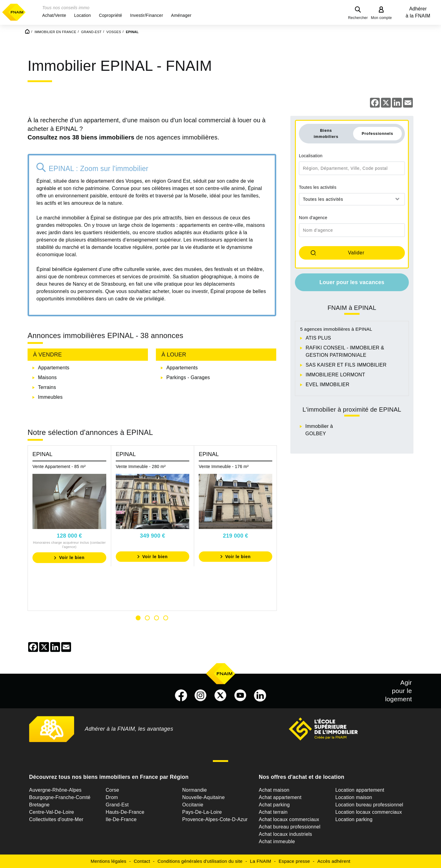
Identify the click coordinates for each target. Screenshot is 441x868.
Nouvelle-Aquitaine (204, 797)
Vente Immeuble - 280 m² (141, 466)
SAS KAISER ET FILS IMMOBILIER (346, 365)
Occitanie (193, 805)
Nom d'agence (313, 218)
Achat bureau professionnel (290, 827)
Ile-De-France (121, 819)
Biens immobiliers (326, 133)
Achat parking (274, 805)
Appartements (54, 368)
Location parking (354, 819)
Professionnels (377, 133)
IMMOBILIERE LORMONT (335, 375)
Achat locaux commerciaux (289, 819)
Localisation (311, 156)
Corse (112, 790)
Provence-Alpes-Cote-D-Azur (215, 819)
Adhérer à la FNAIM (418, 12)
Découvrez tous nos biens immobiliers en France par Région (109, 777)
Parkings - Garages (188, 377)
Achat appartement (280, 797)
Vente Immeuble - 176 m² (224, 466)
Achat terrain (273, 812)
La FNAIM (261, 861)
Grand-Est (117, 805)
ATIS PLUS (318, 338)
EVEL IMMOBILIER (328, 385)
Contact (142, 861)
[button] (54, 15)
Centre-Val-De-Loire (52, 812)
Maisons (47, 377)
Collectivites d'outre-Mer (56, 819)
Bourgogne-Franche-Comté (60, 797)
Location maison (354, 797)
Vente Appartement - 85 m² (59, 466)
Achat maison (274, 790)
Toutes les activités (318, 187)
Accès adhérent (334, 861)
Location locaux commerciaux (369, 812)
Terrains (47, 387)
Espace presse (294, 861)
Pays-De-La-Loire (202, 812)
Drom (112, 797)
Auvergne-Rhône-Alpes (55, 790)
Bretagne (39, 805)
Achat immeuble (277, 841)
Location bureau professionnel (369, 805)
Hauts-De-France (125, 812)
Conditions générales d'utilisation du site (200, 861)
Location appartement (360, 790)
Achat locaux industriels (285, 834)
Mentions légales (109, 861)
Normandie (195, 790)
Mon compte (381, 18)
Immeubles (50, 397)
